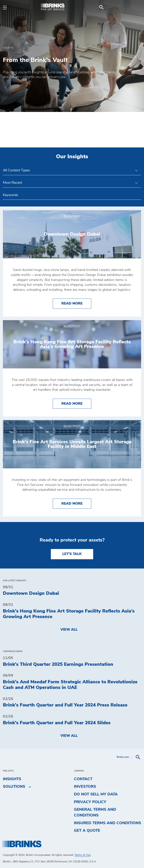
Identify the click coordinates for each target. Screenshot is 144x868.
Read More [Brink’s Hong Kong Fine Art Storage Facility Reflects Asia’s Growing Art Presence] (76, 403)
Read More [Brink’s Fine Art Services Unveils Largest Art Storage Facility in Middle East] (76, 503)
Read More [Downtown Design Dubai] (76, 303)
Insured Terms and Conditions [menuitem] (108, 823)
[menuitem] (136, 7)
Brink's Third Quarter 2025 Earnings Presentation (58, 664)
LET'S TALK (72, 554)
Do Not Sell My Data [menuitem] (96, 794)
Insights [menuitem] (12, 779)
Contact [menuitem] (83, 779)
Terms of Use (82, 855)
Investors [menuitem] (85, 787)
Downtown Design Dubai (31, 593)
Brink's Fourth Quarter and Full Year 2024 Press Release (65, 705)
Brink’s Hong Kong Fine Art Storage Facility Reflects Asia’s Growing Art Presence (69, 614)
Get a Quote (87, 831)
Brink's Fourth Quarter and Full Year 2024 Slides (57, 723)
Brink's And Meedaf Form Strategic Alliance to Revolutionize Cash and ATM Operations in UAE (70, 685)
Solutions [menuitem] (14, 787)
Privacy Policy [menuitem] (90, 802)
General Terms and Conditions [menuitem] (95, 812)
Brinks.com (123, 757)
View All (69, 630)
